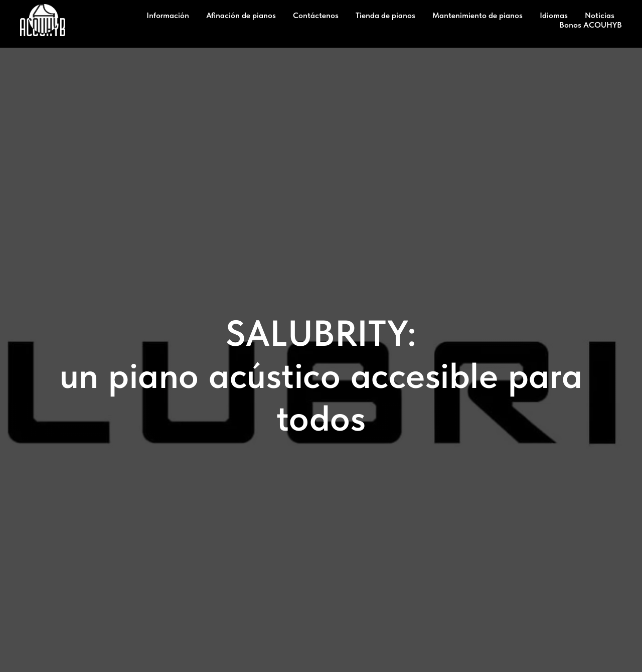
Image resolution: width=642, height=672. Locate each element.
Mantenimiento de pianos (477, 15)
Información (168, 15)
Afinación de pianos (241, 15)
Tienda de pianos (385, 15)
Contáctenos (316, 15)
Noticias (600, 15)
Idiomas (554, 15)
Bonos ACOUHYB (591, 25)
